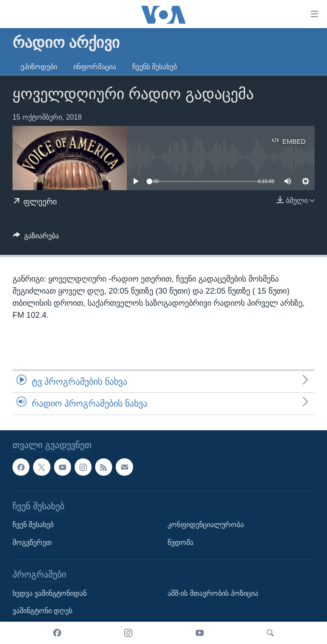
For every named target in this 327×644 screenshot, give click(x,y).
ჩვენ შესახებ (33, 525)
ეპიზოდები (39, 67)
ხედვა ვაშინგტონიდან (50, 593)
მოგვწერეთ (32, 542)
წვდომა (180, 542)
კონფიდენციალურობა (206, 525)
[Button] (36, 238)
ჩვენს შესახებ (155, 67)
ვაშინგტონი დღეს (42, 611)
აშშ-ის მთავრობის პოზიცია (213, 593)
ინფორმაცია (95, 67)
